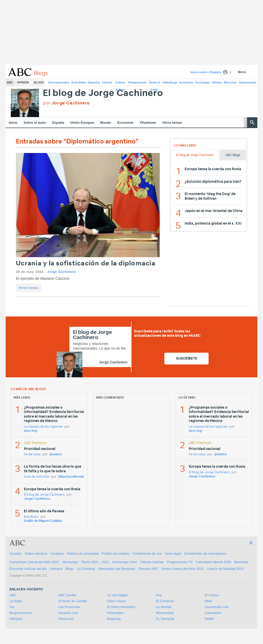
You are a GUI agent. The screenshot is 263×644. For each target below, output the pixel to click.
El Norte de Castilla (73, 601)
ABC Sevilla (67, 595)
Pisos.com (66, 619)
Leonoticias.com (217, 607)
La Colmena (86, 569)
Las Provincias (69, 607)
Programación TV (180, 562)
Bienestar (230, 82)
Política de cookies (116, 554)
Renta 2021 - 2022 (95, 562)
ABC (10, 82)
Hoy (159, 595)
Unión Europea (82, 123)
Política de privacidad (83, 554)
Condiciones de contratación (205, 554)
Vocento (16, 554)
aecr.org (30, 431)
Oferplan (16, 619)
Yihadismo (148, 123)
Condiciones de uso (147, 554)
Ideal (208, 601)
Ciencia (107, 82)
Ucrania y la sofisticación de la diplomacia (86, 263)
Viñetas (217, 82)
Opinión (23, 82)
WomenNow (165, 613)
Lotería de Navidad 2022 (225, 569)
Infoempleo (115, 613)
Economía (186, 82)
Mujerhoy (114, 619)
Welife (209, 619)
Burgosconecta (21, 613)
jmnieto (56, 454)
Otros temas (172, 123)
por (66, 103)
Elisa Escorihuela (71, 477)
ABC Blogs (233, 155)
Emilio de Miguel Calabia (43, 521)
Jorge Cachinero (61, 272)
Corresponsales (58, 82)
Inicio (13, 123)
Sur (12, 607)
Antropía (56, 569)
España (58, 123)
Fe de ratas (32, 454)
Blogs (39, 82)
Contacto (57, 554)
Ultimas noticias (152, 562)
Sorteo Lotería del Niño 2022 (183, 569)
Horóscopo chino (125, 562)
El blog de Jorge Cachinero (103, 93)
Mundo (106, 123)
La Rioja (16, 601)
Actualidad (79, 82)
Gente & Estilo (154, 83)
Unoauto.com (68, 613)
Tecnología (203, 82)
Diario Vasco (116, 601)
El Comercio (165, 601)
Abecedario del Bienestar (116, 569)
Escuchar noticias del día (28, 569)
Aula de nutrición (37, 477)
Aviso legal (173, 554)
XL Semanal (165, 619)
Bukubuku (31, 517)
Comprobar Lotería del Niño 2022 (34, 562)
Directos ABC (148, 569)
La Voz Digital (117, 595)
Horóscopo (70, 562)
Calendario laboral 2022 (213, 562)
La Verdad (163, 607)
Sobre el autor (35, 123)
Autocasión (213, 613)
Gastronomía (248, 82)
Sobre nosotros (36, 554)
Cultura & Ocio (120, 83)
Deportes (94, 82)
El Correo (212, 595)
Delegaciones (138, 82)
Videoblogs (170, 82)
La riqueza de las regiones (43, 427)
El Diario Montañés (121, 607)
